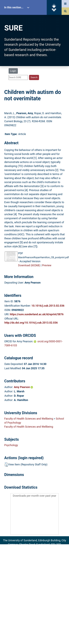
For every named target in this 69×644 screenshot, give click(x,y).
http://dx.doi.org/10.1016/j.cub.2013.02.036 (31, 323)
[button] (6, 465)
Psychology (11, 445)
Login (13, 71)
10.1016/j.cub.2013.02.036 (48, 306)
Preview (47, 265)
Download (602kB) (29, 265)
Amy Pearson (23, 387)
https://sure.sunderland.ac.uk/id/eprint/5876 (37, 314)
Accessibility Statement (34, 565)
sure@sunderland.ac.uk (38, 548)
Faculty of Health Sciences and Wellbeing (29, 419)
